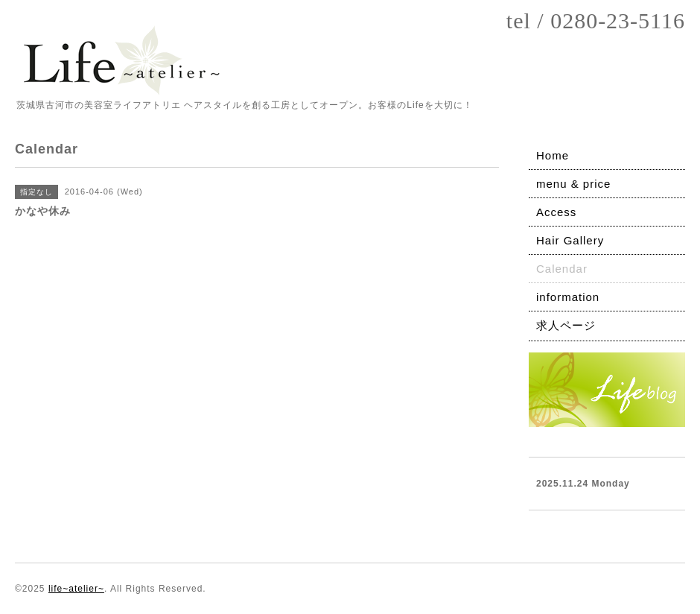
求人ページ (566, 325)
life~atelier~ (76, 589)
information (568, 297)
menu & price (573, 184)
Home (553, 155)
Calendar (562, 269)
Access (556, 212)
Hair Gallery (570, 240)
